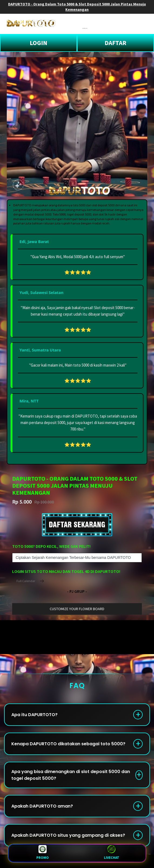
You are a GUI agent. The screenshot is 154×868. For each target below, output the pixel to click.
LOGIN (38, 43)
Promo (42, 853)
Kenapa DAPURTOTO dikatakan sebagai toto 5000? (68, 744)
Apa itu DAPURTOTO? (34, 715)
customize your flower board (77, 609)
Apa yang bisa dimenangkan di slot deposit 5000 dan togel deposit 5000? (71, 775)
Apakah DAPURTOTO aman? (42, 806)
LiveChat (111, 853)
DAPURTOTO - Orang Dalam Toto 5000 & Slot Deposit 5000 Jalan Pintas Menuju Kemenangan (77, 7)
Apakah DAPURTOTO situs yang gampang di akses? (68, 835)
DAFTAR (115, 43)
